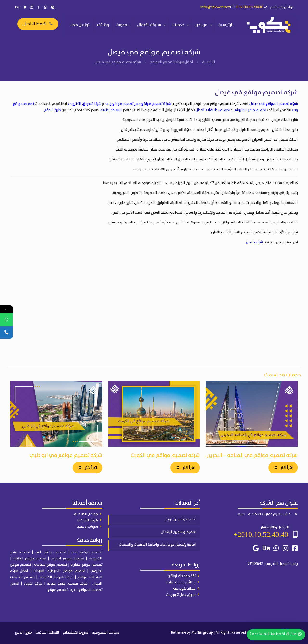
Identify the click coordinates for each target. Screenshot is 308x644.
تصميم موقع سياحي (51, 565)
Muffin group (202, 633)
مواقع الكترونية (86, 514)
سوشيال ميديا (87, 527)
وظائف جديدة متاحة (181, 582)
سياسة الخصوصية (106, 633)
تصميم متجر (20, 552)
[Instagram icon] (32, 7)
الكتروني (96, 559)
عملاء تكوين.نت (184, 589)
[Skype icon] (53, 7)
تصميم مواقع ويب (119, 104)
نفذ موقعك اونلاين (182, 576)
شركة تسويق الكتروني (85, 104)
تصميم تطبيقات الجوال (213, 110)
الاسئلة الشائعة (47, 633)
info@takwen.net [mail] (215, 7)
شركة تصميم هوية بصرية (67, 584)
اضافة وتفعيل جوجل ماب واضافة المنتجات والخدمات (158, 545)
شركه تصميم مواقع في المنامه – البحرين (252, 455)
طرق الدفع (23, 633)
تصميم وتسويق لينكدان (179, 532)
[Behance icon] (18, 7)
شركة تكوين (33, 584)
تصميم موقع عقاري (86, 565)
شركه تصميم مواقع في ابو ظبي (66, 455)
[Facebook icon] (39, 7)
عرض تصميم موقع (62, 590)
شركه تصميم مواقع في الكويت (165, 455)
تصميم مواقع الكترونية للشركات (59, 571)
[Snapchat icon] (25, 7)
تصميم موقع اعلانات (30, 559)
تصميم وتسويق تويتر (181, 519)
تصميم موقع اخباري (67, 559)
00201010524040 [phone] (250, 7)
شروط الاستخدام (76, 633)
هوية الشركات (87, 520)
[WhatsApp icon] (46, 7)
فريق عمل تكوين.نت (181, 595)
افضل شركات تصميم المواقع (171, 62)
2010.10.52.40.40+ (261, 534)
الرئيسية (209, 62)
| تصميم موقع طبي (52, 552)
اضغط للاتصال (38, 24)
